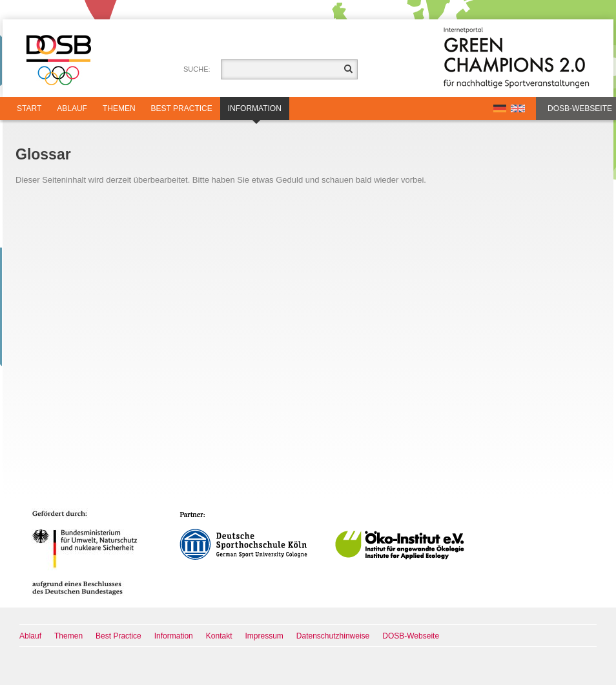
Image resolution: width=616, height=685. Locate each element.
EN (518, 108)
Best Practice (182, 108)
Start (29, 108)
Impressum (264, 636)
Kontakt (219, 636)
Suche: (197, 69)
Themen (119, 108)
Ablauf (72, 108)
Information (255, 112)
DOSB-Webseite (580, 108)
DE (500, 108)
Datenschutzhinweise (333, 636)
